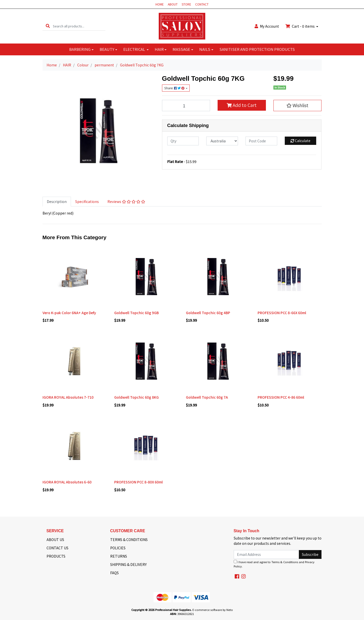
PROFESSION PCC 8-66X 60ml (282, 313)
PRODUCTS (56, 556)
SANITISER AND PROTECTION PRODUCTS (257, 49)
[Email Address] (267, 554)
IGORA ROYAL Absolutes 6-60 (67, 482)
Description (57, 201)
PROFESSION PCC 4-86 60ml (281, 397)
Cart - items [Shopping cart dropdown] (300, 26)
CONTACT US (57, 548)
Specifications (87, 201)
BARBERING (80, 49)
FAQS (114, 573)
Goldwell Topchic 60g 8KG (136, 397)
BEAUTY (107, 49)
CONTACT (202, 4)
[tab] (57, 202)
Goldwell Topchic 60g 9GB (136, 313)
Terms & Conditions (285, 562)
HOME (160, 4)
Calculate (300, 141)
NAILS (205, 49)
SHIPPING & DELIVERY (128, 564)
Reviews (126, 201)
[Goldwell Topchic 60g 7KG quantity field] (186, 105)
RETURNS (119, 556)
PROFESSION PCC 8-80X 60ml (138, 482)
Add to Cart (242, 105)
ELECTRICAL (134, 49)
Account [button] (267, 26)
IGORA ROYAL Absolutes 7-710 (68, 397)
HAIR (159, 49)
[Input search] (79, 26)
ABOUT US (55, 540)
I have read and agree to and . (274, 564)
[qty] (183, 141)
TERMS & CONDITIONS (129, 540)
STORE (186, 4)
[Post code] (261, 141)
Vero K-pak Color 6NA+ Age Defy (69, 313)
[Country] (222, 141)
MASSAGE (181, 49)
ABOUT (173, 4)
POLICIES (118, 548)
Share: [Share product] (175, 88)
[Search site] (48, 26)
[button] (298, 105)
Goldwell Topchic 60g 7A (207, 397)
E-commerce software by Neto (213, 610)
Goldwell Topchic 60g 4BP (208, 313)
